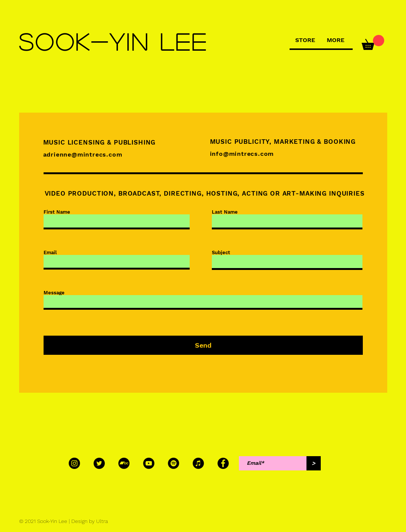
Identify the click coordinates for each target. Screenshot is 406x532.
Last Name (225, 212)
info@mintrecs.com (242, 154)
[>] (314, 463)
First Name (57, 212)
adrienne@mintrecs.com (83, 154)
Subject (221, 252)
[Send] (203, 345)
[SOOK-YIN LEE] (114, 41)
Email (50, 252)
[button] (373, 42)
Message (54, 293)
